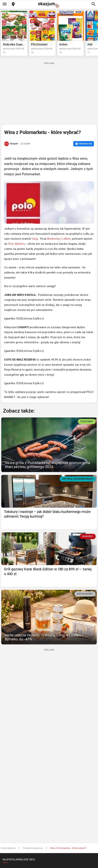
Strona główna (8, 848)
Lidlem (66, 239)
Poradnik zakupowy (33, 848)
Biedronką (54, 239)
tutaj (35, 239)
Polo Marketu (17, 244)
